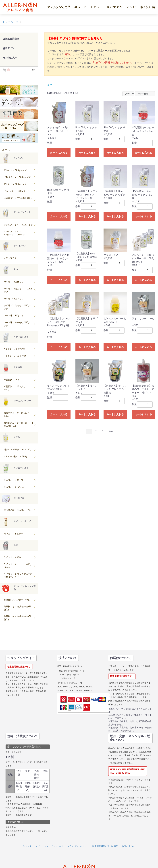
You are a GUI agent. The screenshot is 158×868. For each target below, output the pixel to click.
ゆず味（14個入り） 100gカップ (20, 290)
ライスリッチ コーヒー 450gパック (20, 566)
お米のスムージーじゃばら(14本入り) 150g (20, 424)
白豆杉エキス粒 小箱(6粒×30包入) (20, 618)
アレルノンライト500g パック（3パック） (20, 233)
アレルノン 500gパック (20, 184)
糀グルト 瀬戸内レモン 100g (20, 449)
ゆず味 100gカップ (20, 282)
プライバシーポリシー (78, 846)
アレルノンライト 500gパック (20, 225)
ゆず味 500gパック (20, 299)
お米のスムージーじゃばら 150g (20, 414)
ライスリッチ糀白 (20, 557)
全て (50, 85)
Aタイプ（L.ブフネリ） (20, 349)
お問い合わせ (128, 846)
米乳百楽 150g (20, 380)
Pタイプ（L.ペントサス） (20, 356)
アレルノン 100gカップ (20, 170)
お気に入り (10, 58)
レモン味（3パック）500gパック (20, 324)
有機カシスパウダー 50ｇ (20, 600)
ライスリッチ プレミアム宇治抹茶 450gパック (20, 576)
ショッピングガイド (54, 846)
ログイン (9, 48)
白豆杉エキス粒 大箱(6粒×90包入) (20, 608)
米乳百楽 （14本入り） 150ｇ (20, 388)
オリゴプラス (20, 258)
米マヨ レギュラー (20, 534)
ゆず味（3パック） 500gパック (20, 307)
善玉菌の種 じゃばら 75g (20, 510)
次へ (111, 431)
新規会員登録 (11, 39)
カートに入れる (59, 153)
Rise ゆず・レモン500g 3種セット (20, 200)
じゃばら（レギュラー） (20, 480)
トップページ (10, 22)
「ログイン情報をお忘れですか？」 (113, 63)
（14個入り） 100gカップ (20, 177)
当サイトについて (32, 846)
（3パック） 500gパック (20, 191)
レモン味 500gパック (20, 315)
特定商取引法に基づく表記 (105, 846)
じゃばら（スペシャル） (20, 487)
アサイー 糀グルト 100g (20, 457)
